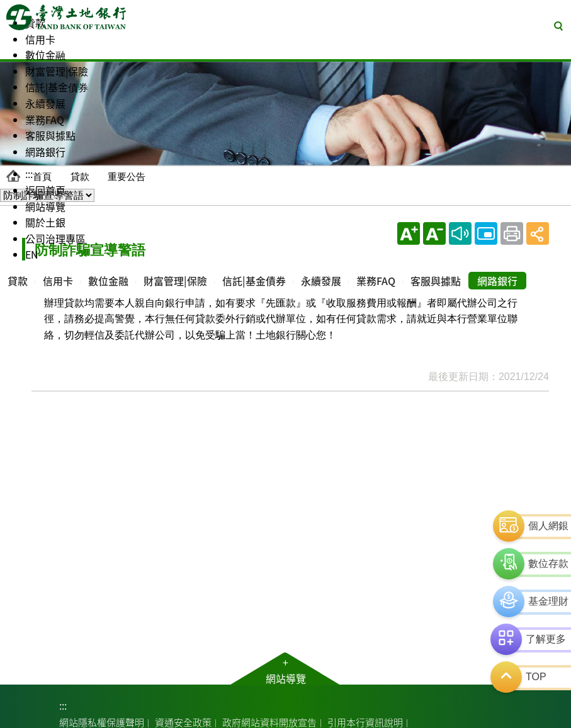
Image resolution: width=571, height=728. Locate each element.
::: (63, 705)
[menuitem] (18, 48)
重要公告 (127, 176)
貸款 (80, 176)
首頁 (42, 176)
